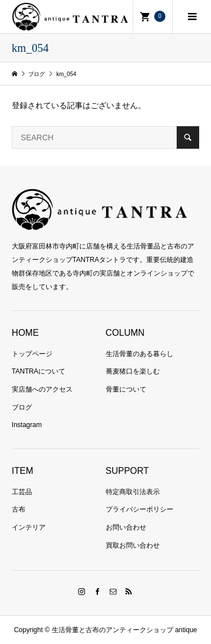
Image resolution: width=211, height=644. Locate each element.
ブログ (22, 407)
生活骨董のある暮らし (140, 354)
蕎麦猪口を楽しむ (133, 371)
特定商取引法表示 (133, 492)
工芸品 (22, 492)
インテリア (29, 527)
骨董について (126, 389)
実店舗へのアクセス (42, 389)
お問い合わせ (126, 527)
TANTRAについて (39, 371)
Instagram (27, 425)
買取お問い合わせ (133, 545)
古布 (19, 509)
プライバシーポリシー (140, 509)
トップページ (32, 354)
